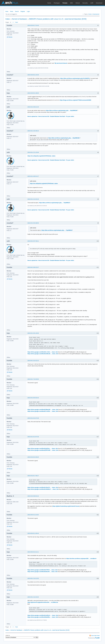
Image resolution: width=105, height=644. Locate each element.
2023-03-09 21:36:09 (33, 93)
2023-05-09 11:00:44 (33, 533)
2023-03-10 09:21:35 (33, 107)
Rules (12, 11)
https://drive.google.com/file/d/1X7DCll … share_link (42, 570)
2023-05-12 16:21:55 (33, 578)
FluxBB (97, 638)
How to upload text (32, 116)
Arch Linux (10, 3)
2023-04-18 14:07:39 (33, 437)
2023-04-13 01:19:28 (33, 333)
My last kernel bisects (61, 63)
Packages (57, 3)
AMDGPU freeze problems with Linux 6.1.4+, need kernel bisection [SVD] (58, 19)
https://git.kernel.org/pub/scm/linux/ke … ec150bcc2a (43, 602)
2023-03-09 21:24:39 (33, 75)
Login (28, 11)
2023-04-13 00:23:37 (33, 267)
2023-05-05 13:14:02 (33, 515)
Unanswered (96, 14)
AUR (92, 3)
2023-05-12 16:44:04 (33, 597)
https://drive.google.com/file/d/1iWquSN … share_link (43, 410)
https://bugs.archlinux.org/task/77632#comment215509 (75, 100)
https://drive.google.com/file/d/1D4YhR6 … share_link (43, 450)
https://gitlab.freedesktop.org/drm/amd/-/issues (66, 506)
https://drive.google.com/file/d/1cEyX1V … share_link (43, 487)
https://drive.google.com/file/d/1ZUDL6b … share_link (43, 354)
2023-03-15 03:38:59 (33, 223)
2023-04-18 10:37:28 (33, 418)
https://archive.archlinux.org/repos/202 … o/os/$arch (81, 559)
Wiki (72, 3)
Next (17, 22)
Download (99, 3)
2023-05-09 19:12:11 (33, 552)
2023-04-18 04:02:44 (33, 398)
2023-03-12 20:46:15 (33, 131)
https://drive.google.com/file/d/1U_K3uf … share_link (43, 352)
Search (17, 11)
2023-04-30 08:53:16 (33, 496)
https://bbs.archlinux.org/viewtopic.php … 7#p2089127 (55, 203)
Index (7, 11)
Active (90, 14)
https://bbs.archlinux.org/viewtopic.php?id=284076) (75, 78)
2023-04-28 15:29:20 (33, 457)
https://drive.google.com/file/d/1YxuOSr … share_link (43, 411)
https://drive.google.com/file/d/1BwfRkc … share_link (43, 617)
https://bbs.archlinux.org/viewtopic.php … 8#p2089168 (61, 110)
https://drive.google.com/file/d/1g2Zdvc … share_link (43, 448)
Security (85, 3)
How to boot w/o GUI (44, 116)
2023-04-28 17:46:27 (33, 476)
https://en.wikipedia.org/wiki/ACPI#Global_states (41, 156)
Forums (65, 3)
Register (23, 11)
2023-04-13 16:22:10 (33, 361)
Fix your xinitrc (70, 116)
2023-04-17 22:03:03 (33, 379)
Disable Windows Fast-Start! (58, 116)
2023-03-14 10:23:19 (33, 199)
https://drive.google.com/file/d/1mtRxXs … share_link (43, 615)
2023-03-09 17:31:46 (33, 25)
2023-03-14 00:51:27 (33, 176)
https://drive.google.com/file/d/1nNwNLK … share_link (43, 489)
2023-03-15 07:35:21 (33, 241)
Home (49, 3)
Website (10, 37)
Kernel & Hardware (19, 19)
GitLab (78, 3)
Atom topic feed (95, 636)
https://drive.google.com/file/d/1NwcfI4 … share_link (42, 572)
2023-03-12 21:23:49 (33, 152)
